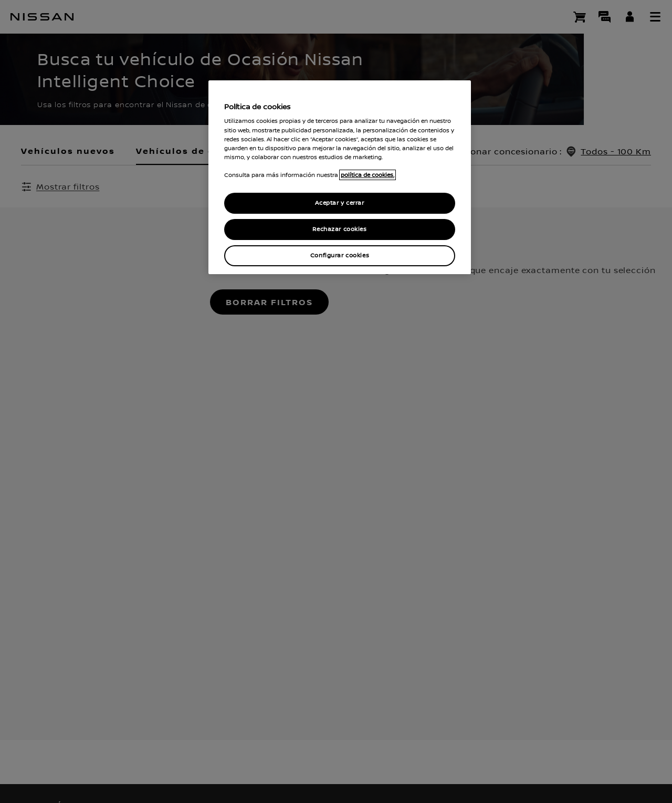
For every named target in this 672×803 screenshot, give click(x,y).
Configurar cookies (340, 255)
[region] (340, 177)
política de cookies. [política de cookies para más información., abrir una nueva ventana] (367, 175)
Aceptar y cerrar (339, 203)
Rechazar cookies (339, 229)
